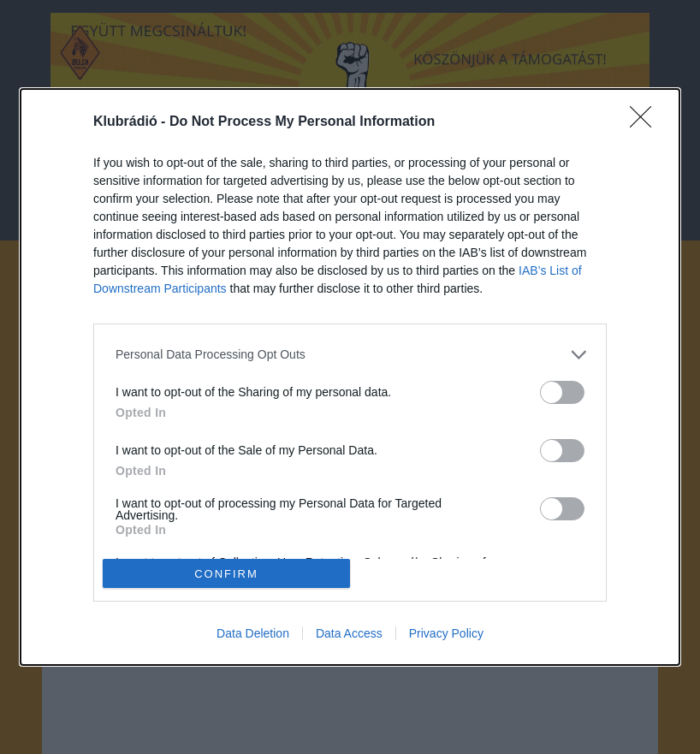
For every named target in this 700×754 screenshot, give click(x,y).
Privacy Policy (446, 633)
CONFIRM (226, 574)
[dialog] (350, 377)
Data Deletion (253, 633)
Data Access (349, 633)
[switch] (562, 392)
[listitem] (350, 355)
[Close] (646, 122)
